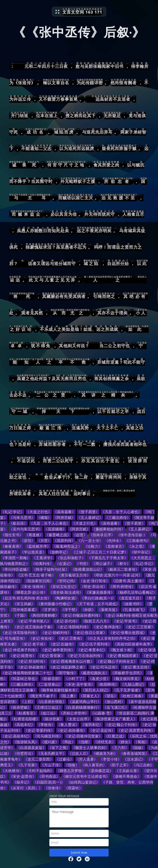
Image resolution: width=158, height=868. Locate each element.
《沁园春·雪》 (102, 713)
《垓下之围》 (59, 748)
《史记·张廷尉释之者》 (68, 667)
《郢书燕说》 (49, 776)
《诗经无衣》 (105, 742)
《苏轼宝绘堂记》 (64, 587)
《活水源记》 (134, 759)
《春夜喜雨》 (12, 546)
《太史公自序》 (78, 719)
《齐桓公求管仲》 (74, 713)
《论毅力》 (93, 546)
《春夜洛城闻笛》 (134, 753)
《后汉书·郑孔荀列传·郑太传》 (26, 598)
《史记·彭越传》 (62, 644)
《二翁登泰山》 (50, 684)
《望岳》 (110, 696)
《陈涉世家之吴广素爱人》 (115, 719)
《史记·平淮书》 (126, 621)
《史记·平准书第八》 (34, 621)
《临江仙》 (48, 713)
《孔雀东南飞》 (134, 610)
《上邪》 (28, 702)
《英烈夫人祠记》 (96, 690)
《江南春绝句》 (138, 541)
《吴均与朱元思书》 (26, 529)
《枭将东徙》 (108, 610)
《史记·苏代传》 (66, 621)
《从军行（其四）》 (26, 788)
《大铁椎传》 (12, 771)
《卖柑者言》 (115, 546)
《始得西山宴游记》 (83, 782)
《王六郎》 (120, 748)
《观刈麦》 (50, 742)
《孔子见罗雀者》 (127, 690)
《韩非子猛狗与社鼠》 (51, 569)
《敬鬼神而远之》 (67, 546)
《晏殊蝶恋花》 (100, 771)
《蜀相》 (141, 742)
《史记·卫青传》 (71, 638)
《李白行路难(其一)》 (98, 598)
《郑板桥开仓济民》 (127, 673)
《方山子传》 (51, 765)
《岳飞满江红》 (116, 707)
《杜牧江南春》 (132, 696)
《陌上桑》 (68, 696)
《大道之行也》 (39, 512)
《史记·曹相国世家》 (123, 656)
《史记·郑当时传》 (32, 661)
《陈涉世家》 (52, 719)
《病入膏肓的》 (94, 765)
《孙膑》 (88, 610)
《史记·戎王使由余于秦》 (34, 627)
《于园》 (20, 615)
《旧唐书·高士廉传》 (128, 581)
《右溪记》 (64, 564)
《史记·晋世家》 (51, 656)
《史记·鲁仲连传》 (107, 627)
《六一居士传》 (90, 541)
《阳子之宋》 (119, 765)
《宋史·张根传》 (34, 587)
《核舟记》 (22, 782)
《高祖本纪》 (24, 725)
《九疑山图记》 (133, 684)
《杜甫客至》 (26, 713)
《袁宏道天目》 (130, 598)
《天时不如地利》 (39, 771)
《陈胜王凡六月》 (96, 621)
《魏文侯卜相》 (122, 650)
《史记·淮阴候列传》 (73, 627)
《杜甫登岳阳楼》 (25, 719)
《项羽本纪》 (92, 725)
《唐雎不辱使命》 (126, 776)
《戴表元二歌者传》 (122, 569)
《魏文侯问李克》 (127, 679)
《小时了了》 (75, 679)
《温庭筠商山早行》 (85, 702)
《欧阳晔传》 (108, 684)
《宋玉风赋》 (24, 604)
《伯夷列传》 (42, 564)
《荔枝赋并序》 (38, 546)
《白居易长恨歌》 (51, 702)
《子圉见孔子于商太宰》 (108, 558)
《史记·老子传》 (34, 644)
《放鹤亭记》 (59, 552)
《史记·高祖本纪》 (16, 736)
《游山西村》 (114, 702)
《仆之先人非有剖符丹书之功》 (112, 638)
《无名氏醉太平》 (51, 753)
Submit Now (79, 852)
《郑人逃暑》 (86, 759)
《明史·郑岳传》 (94, 587)
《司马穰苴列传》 (48, 736)
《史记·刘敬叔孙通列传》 (81, 615)
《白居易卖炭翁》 (31, 748)
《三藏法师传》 (117, 518)
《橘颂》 (44, 518)
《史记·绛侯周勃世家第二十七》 (27, 673)
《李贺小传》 (110, 759)
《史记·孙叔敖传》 (32, 667)
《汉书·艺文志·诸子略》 (36, 575)
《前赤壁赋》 (20, 707)
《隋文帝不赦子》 (42, 696)
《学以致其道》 (33, 552)
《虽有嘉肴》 (64, 512)
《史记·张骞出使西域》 (128, 633)
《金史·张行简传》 (94, 581)
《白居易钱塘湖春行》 (83, 707)
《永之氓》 (137, 546)
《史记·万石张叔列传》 (85, 656)
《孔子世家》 (28, 765)
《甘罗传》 (50, 610)
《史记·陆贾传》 (23, 656)
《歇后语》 (18, 523)
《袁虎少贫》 (99, 679)
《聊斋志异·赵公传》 (30, 592)
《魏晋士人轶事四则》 (90, 748)
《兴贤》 (44, 541)
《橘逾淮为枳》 (105, 753)
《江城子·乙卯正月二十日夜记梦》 (100, 552)
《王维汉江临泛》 (48, 707)
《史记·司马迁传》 (104, 667)
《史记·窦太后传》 (136, 667)
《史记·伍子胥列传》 (95, 644)
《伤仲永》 (114, 541)
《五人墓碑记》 (90, 518)
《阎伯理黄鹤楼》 (44, 615)
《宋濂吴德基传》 (100, 592)
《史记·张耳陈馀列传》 (20, 633)
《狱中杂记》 (141, 552)
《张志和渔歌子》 (71, 558)
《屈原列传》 (64, 541)
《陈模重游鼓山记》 (87, 569)
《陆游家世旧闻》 (39, 581)
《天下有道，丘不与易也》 (98, 604)
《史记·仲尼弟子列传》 (20, 650)
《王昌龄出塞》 (128, 771)
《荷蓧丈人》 (90, 696)
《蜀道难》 (34, 535)
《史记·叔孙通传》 (71, 730)
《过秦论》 (64, 759)
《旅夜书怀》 (132, 604)
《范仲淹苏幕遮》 (24, 610)
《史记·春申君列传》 (58, 650)
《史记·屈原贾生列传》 (136, 730)
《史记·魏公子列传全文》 (117, 661)
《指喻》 (72, 765)
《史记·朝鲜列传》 (56, 633)
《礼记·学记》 (12, 512)
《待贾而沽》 (24, 753)
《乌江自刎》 (143, 765)
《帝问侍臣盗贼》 (16, 569)
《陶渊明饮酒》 (66, 598)
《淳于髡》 (70, 610)
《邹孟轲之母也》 (24, 679)
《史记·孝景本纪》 (92, 650)
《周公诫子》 (103, 564)
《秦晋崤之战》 (58, 535)
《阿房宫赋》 (64, 518)
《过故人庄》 (79, 753)
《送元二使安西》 (39, 759)
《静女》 (125, 742)
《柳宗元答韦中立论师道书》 (86, 776)
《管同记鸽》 (66, 581)
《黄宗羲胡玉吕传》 (74, 575)
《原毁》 (28, 541)
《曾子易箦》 (88, 512)
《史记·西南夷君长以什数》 (71, 661)
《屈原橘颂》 (55, 529)
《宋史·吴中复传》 (80, 684)
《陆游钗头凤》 (26, 742)
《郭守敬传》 (66, 673)
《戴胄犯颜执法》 (94, 673)
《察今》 (123, 564)
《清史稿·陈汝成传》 (66, 592)
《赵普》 (80, 535)
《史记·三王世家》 (140, 627)
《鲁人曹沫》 (68, 725)
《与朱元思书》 (22, 518)
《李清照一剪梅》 (16, 558)
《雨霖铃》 (73, 788)
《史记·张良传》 (42, 638)
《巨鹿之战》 (115, 736)
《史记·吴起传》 (102, 730)
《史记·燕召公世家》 (90, 633)
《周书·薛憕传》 (122, 587)
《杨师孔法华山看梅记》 (136, 592)
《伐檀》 (84, 742)
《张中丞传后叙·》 (132, 535)
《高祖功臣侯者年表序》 (134, 644)
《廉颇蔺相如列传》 (108, 529)
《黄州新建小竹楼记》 (55, 604)
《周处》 (68, 742)
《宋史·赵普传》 (23, 776)
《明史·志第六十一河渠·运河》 (117, 575)
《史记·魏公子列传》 (122, 725)
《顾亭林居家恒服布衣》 (59, 690)
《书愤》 (83, 564)
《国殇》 (138, 748)
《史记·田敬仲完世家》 (83, 736)
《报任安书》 (12, 535)
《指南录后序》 (102, 535)
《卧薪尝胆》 (51, 679)
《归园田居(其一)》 (49, 782)
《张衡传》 (53, 788)
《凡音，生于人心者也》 (121, 512)
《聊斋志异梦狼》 (71, 771)
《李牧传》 (46, 725)
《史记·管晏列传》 (39, 730)
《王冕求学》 (43, 558)
